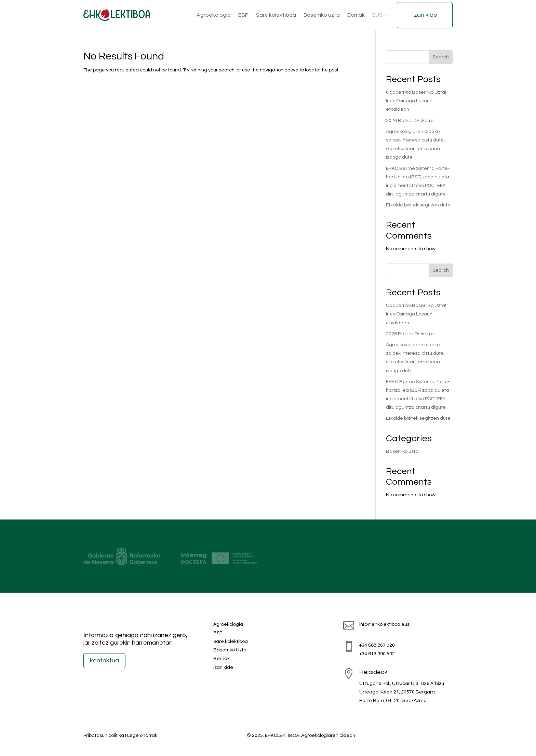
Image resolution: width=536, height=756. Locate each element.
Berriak (356, 15)
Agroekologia (214, 15)
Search (441, 57)
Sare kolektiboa (276, 15)
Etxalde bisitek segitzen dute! (419, 205)
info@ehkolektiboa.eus (384, 624)
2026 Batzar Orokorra (410, 121)
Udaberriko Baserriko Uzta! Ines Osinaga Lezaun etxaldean (416, 101)
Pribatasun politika (104, 735)
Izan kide (425, 15)
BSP (243, 15)
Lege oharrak (142, 735)
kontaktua (104, 660)
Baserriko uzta (322, 15)
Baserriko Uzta (230, 650)
